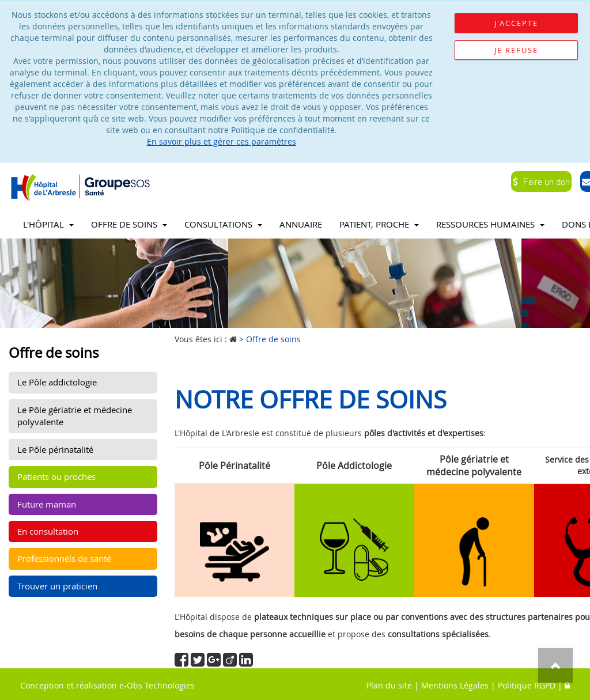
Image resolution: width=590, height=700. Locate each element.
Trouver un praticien (57, 586)
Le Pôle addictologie (57, 382)
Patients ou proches (56, 476)
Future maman (47, 504)
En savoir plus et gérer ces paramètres (222, 141)
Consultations (223, 224)
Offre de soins (129, 224)
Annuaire (301, 224)
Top (555, 665)
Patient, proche (379, 224)
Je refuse (516, 50)
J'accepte (516, 23)
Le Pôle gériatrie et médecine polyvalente (75, 416)
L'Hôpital (48, 224)
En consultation (48, 531)
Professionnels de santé (64, 558)
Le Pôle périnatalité (55, 449)
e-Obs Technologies (157, 685)
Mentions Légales (455, 685)
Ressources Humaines (490, 224)
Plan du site (389, 685)
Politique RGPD (527, 685)
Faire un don (541, 181)
